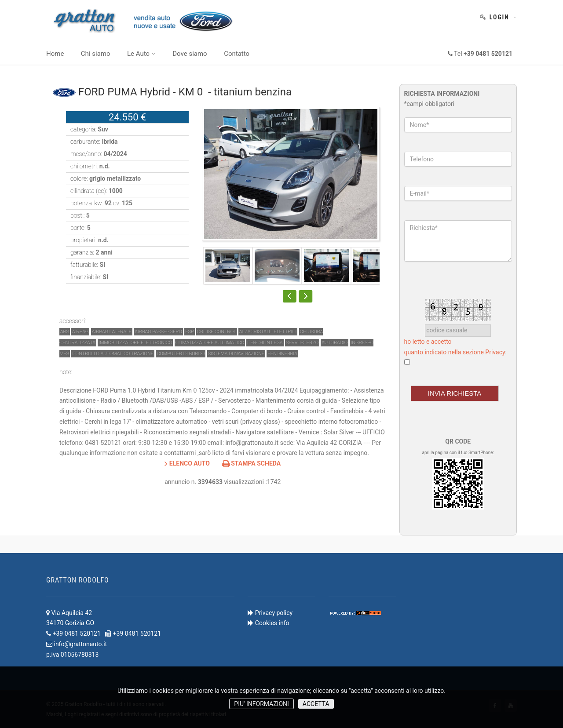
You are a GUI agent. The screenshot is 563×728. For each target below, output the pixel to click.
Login (499, 17)
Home (55, 54)
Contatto (237, 54)
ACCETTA (316, 704)
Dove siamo (190, 54)
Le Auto (141, 54)
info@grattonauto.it (80, 644)
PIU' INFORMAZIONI (261, 704)
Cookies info (272, 623)
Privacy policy (274, 613)
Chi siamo (96, 54)
